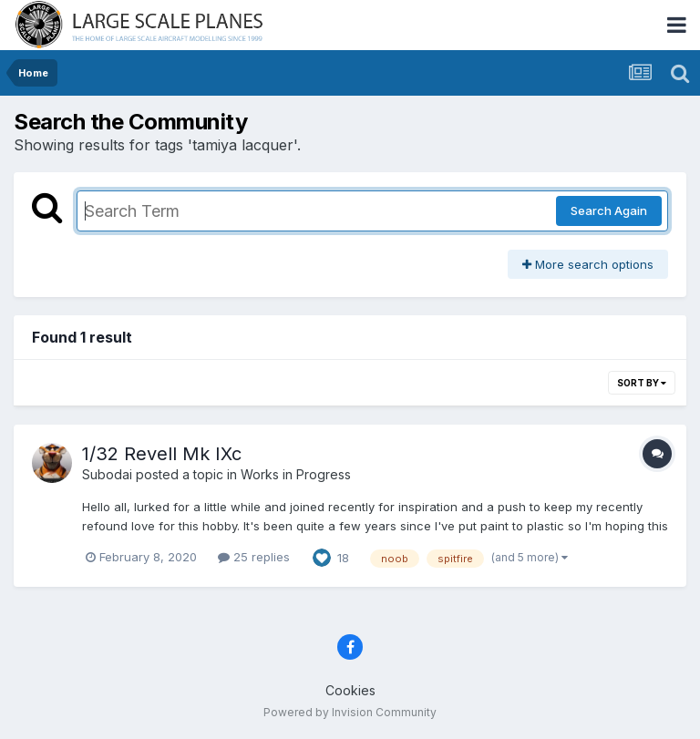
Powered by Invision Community (350, 712)
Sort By (642, 383)
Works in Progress (296, 474)
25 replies (254, 557)
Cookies (350, 690)
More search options (588, 264)
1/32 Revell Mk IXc (162, 454)
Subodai (107, 474)
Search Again (609, 210)
